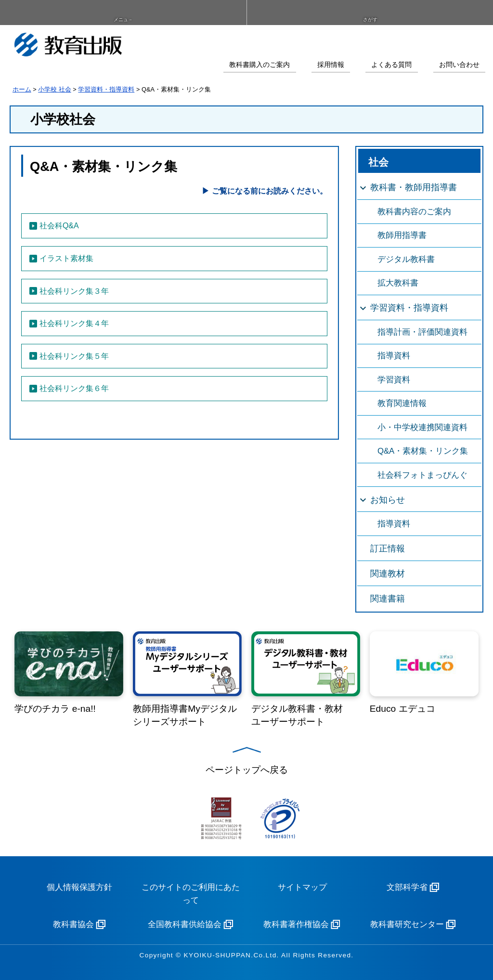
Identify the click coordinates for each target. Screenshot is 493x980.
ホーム (22, 89)
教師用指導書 (402, 235)
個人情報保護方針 (79, 887)
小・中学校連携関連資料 (422, 427)
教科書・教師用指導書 (414, 187)
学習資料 (394, 380)
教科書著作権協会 (296, 924)
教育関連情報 (402, 403)
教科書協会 (73, 924)
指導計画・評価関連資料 (422, 332)
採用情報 (331, 65)
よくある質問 (391, 65)
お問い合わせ (459, 65)
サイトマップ (302, 887)
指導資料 (394, 356)
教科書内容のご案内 (414, 212)
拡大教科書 (398, 283)
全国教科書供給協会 (185, 924)
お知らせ (388, 500)
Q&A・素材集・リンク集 (423, 451)
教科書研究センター (407, 924)
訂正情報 (388, 549)
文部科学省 (407, 887)
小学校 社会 (55, 89)
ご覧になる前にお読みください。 (270, 191)
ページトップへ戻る (247, 770)
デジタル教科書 (406, 259)
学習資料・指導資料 (106, 89)
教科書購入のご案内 (259, 65)
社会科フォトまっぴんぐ (422, 475)
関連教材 (388, 574)
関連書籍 (388, 599)
